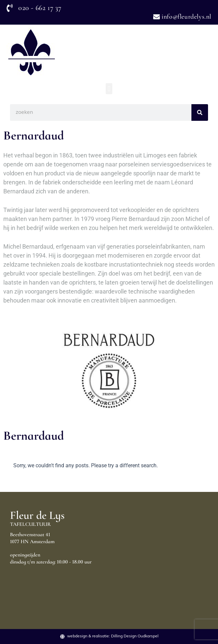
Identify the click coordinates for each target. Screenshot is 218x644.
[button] (109, 89)
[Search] (200, 112)
